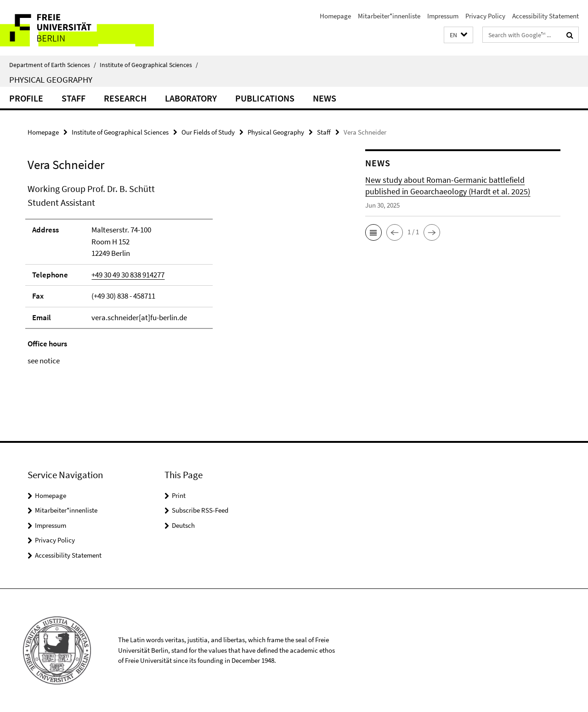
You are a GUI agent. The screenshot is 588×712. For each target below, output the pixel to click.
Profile (26, 98)
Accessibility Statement (546, 16)
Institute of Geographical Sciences (149, 65)
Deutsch (183, 525)
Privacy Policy (485, 16)
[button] (458, 35)
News (325, 98)
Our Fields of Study (208, 132)
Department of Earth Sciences (53, 65)
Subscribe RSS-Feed (200, 510)
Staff (73, 98)
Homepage (335, 16)
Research (125, 98)
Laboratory (191, 98)
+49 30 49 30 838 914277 (128, 275)
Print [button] (179, 495)
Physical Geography (51, 79)
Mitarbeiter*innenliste (389, 16)
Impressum (443, 16)
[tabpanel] (180, 274)
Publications (265, 98)
